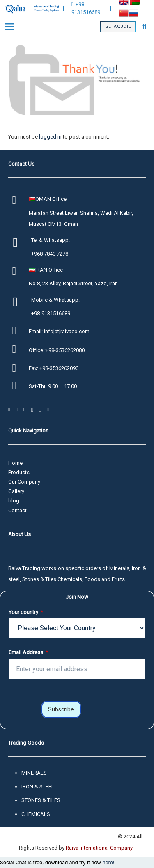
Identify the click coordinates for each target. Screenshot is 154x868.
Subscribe (61, 709)
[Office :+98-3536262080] (18, 350)
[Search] (144, 27)
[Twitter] (17, 410)
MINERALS (34, 773)
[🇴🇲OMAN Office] (18, 201)
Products (19, 472)
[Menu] (10, 27)
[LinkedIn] (56, 410)
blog (14, 501)
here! (108, 862)
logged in (50, 137)
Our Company (24, 482)
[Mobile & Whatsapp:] (20, 302)
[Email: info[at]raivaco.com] (18, 331)
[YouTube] (48, 410)
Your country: (26, 612)
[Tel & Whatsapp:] (20, 243)
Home (15, 463)
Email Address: (28, 652)
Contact (17, 510)
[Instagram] (40, 410)
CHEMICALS (36, 814)
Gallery (16, 491)
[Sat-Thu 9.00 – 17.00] (18, 386)
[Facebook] (9, 410)
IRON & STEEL (38, 787)
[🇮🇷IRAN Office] (18, 272)
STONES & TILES (41, 800)
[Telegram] (32, 410)
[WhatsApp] (24, 410)
